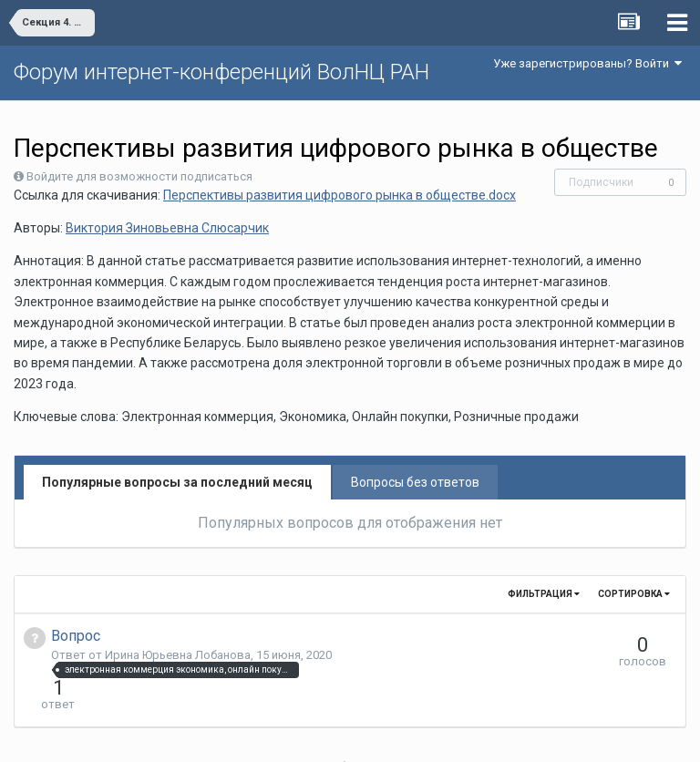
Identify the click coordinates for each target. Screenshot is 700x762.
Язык (294, 735)
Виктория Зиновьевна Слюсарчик (167, 228)
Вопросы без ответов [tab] (415, 482)
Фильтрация (544, 594)
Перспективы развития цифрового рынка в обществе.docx (340, 195)
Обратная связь (378, 735)
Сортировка (634, 594)
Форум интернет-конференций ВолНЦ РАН (221, 72)
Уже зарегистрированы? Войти (587, 63)
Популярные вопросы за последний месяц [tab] (177, 482)
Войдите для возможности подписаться (139, 176)
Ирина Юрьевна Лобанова (178, 655)
